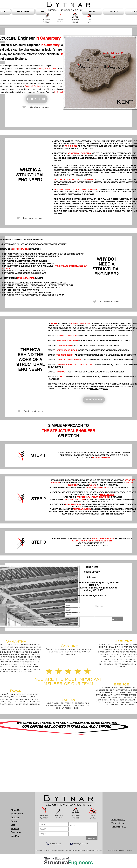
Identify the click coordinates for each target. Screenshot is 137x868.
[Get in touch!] (117, 619)
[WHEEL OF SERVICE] (94, 400)
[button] (114, 12)
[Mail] (71, 844)
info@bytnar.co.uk (96, 596)
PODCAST (94, 389)
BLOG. (106, 389)
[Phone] (48, 844)
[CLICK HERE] (37, 99)
